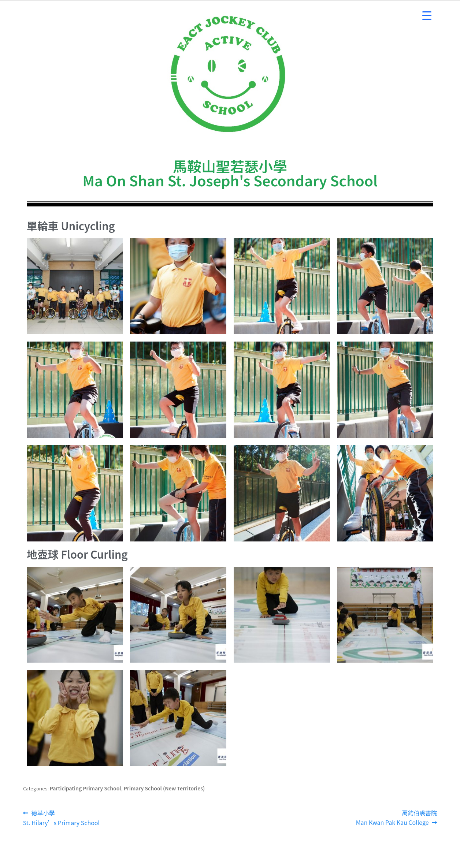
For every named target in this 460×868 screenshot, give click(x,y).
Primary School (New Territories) (164, 788)
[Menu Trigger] (427, 16)
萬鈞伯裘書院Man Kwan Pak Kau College (397, 817)
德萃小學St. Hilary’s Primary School (61, 818)
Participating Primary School (86, 788)
